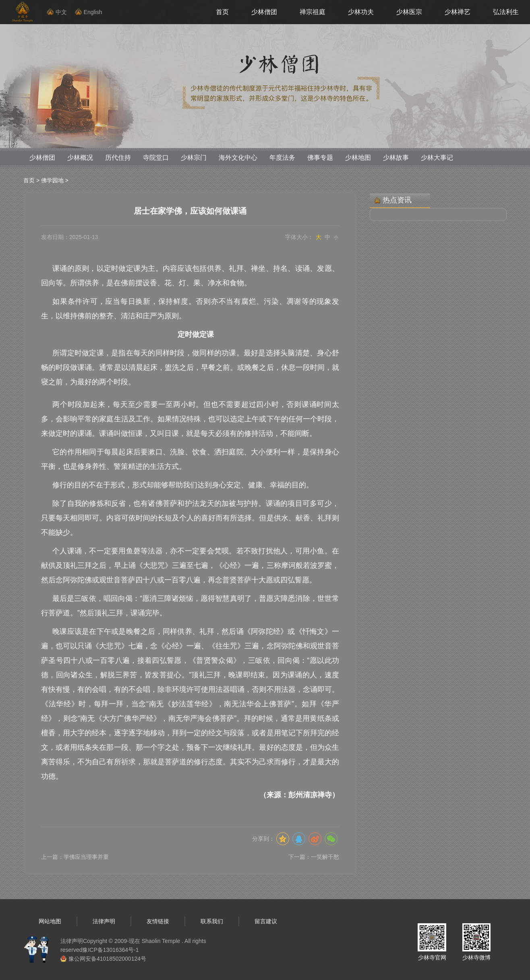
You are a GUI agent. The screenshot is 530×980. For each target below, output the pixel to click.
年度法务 (282, 158)
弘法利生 (506, 12)
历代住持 (118, 158)
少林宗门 (194, 158)
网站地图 (50, 921)
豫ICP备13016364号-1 (110, 950)
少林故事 (396, 158)
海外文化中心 (238, 158)
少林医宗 (409, 12)
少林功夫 (361, 12)
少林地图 (358, 158)
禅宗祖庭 (313, 12)
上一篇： (75, 857)
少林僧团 (264, 12)
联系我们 (212, 921)
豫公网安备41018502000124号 (107, 959)
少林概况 (80, 158)
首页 (222, 12)
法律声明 (104, 921)
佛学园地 (52, 180)
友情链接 (158, 921)
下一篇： (314, 857)
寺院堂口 (156, 158)
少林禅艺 (458, 12)
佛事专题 (320, 158)
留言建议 (266, 921)
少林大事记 (437, 158)
